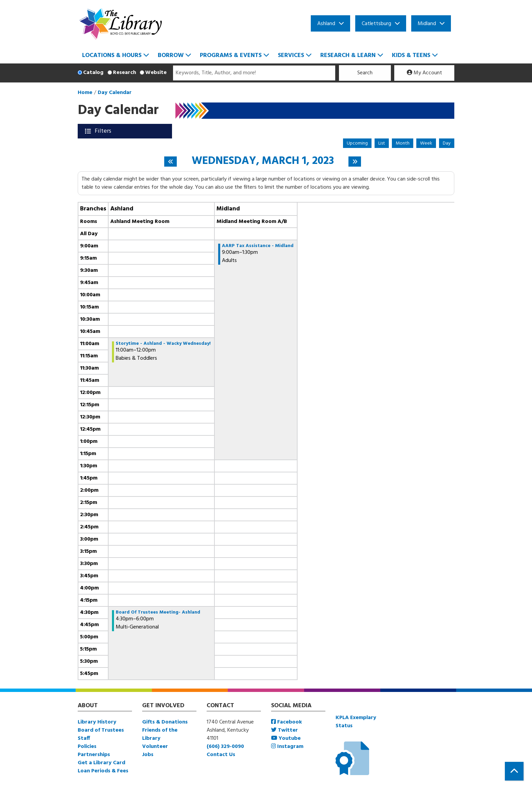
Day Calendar (115, 93)
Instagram (287, 747)
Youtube (286, 738)
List (382, 143)
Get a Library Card (101, 763)
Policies (87, 747)
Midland (427, 24)
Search (365, 73)
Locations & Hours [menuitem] (112, 55)
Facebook (287, 722)
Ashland (326, 24)
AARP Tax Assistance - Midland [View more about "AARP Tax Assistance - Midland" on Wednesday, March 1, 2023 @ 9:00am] (258, 246)
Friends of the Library (160, 734)
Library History (97, 722)
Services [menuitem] (291, 55)
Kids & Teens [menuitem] (411, 55)
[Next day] (355, 162)
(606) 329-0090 (225, 747)
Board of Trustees (101, 730)
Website (156, 73)
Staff (84, 738)
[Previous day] (170, 162)
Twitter (284, 730)
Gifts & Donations (165, 722)
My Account (424, 73)
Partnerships (94, 755)
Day (447, 143)
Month (403, 143)
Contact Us (221, 755)
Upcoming (357, 143)
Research (125, 73)
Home (85, 93)
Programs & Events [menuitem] (231, 55)
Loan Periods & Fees (103, 771)
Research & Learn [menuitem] (348, 55)
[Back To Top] (514, 771)
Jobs (148, 755)
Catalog (93, 73)
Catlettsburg (376, 24)
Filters (104, 131)
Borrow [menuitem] (171, 55)
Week (426, 143)
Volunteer (155, 747)
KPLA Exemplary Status (356, 722)
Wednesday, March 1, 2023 (263, 161)
